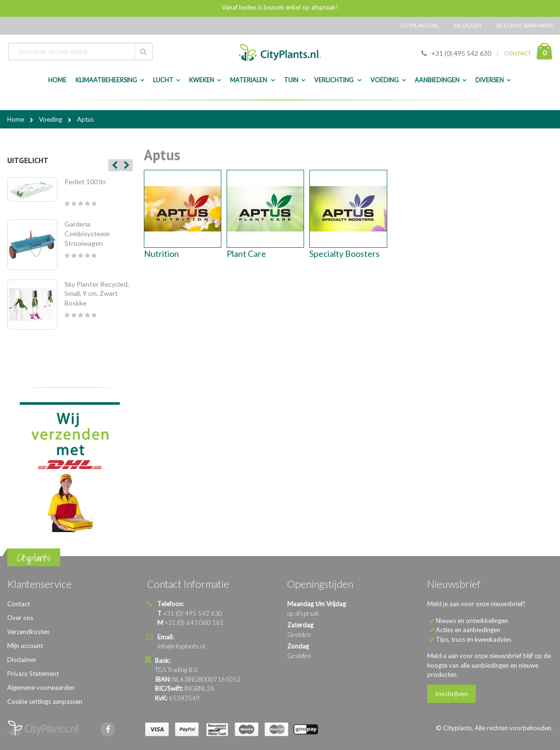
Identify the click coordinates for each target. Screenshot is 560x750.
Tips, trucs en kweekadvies (474, 639)
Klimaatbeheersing (106, 80)
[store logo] (280, 53)
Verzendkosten (28, 632)
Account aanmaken (525, 25)
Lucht (163, 80)
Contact (19, 604)
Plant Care (246, 254)
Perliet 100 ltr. (86, 182)
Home (16, 119)
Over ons (20, 618)
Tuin (291, 80)
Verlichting (334, 80)
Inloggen (468, 25)
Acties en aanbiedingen (468, 630)
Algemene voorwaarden (41, 687)
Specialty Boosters (344, 254)
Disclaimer (22, 660)
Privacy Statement (33, 674)
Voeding (385, 80)
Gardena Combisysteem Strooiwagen (87, 233)
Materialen (249, 80)
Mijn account (25, 646)
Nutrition (161, 254)
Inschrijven (452, 693)
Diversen (490, 80)
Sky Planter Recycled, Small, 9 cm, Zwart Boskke (97, 293)
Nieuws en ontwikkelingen (472, 621)
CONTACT (518, 53)
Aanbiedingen (437, 80)
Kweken (202, 80)
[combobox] (80, 51)
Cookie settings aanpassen (45, 701)
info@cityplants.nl (181, 646)
